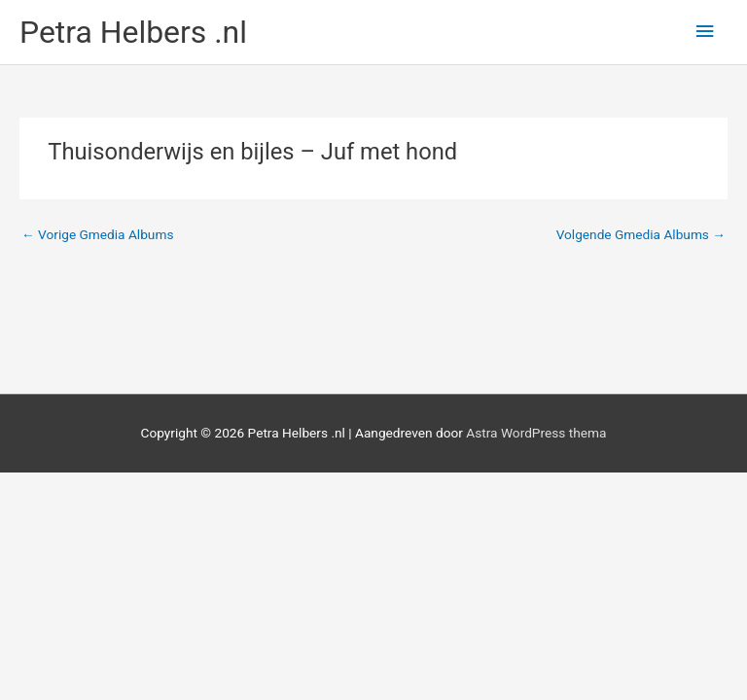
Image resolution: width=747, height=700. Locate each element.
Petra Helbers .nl (133, 32)
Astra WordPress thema (536, 433)
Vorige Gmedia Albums (97, 234)
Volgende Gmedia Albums (641, 234)
